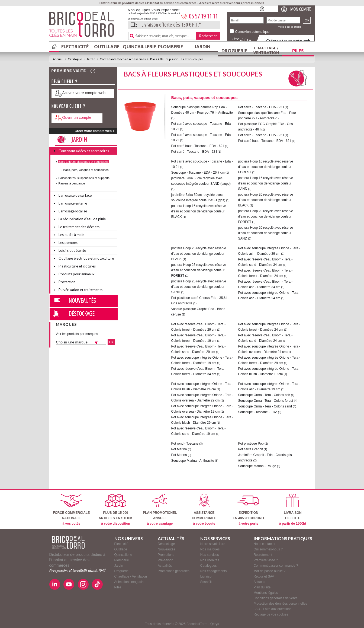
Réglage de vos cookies (271, 614)
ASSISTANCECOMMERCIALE (204, 510)
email (155, 19)
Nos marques (210, 549)
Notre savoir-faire (213, 544)
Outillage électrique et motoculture (86, 258)
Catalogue (75, 59)
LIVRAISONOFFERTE (293, 510)
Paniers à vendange (72, 183)
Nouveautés (82, 300)
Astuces (260, 582)
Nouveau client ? (68, 106)
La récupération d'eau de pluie (82, 219)
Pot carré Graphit (251, 449)
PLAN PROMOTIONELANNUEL (160, 510)
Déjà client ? (65, 82)
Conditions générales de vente (276, 598)
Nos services (210, 555)
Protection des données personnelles (280, 604)
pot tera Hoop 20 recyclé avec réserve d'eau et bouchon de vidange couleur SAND (266, 233)
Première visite (69, 71)
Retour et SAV (264, 576)
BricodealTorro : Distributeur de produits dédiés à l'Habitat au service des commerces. (87, 26)
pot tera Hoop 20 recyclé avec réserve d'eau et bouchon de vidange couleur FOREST (266, 216)
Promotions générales (174, 571)
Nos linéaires (210, 560)
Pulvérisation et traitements (80, 290)
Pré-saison (165, 560)
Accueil (58, 59)
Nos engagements (213, 571)
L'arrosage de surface (75, 195)
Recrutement (263, 555)
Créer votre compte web (288, 41)
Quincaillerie (139, 47)
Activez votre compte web (84, 93)
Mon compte (301, 9)
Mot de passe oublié (290, 27)
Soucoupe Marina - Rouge (257, 466)
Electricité (75, 47)
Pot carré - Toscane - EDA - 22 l (194, 152)
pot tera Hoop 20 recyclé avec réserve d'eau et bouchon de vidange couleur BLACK (266, 200)
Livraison (207, 576)
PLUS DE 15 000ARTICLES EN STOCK (116, 510)
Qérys (215, 624)
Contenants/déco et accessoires (123, 59)
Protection (67, 282)
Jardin (202, 47)
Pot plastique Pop (251, 444)
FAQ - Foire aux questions (273, 609)
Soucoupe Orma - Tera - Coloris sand (265, 406)
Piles (298, 51)
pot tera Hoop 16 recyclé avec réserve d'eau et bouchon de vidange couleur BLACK (199, 211)
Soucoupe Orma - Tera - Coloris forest (266, 401)
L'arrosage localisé (73, 211)
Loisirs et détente (72, 250)
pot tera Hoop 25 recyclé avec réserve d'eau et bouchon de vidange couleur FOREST (199, 270)
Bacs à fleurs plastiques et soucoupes (177, 59)
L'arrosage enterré (73, 203)
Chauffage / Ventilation (266, 50)
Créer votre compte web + (94, 131)
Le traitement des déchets (79, 227)
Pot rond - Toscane (185, 444)
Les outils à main (71, 235)
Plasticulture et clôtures (77, 266)
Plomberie (170, 47)
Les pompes (68, 243)
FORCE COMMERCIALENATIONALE (71, 510)
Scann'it (206, 582)
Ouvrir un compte (77, 117)
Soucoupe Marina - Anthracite (193, 461)
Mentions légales (266, 593)
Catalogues (209, 566)
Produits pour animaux (77, 274)
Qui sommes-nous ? (268, 549)
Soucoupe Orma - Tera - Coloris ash (264, 395)
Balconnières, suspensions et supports (84, 178)
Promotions (166, 555)
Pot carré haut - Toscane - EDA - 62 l (198, 146)
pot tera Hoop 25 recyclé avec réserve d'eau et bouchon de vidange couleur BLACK (199, 254)
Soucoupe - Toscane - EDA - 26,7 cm (198, 173)
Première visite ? (266, 560)
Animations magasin (129, 582)
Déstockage (82, 313)
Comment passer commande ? (276, 566)
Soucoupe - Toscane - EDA (258, 412)
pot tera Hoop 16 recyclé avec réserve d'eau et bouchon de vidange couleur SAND (266, 183)
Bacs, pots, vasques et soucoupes (86, 170)
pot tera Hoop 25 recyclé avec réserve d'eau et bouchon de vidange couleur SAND (199, 287)
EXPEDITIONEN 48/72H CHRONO (248, 510)
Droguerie (234, 51)
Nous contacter (265, 544)
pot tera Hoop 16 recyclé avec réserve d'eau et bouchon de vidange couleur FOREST (266, 167)
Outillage (107, 47)
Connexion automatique (252, 32)
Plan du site (262, 587)
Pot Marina (179, 449)
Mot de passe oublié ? (270, 571)
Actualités (165, 566)
